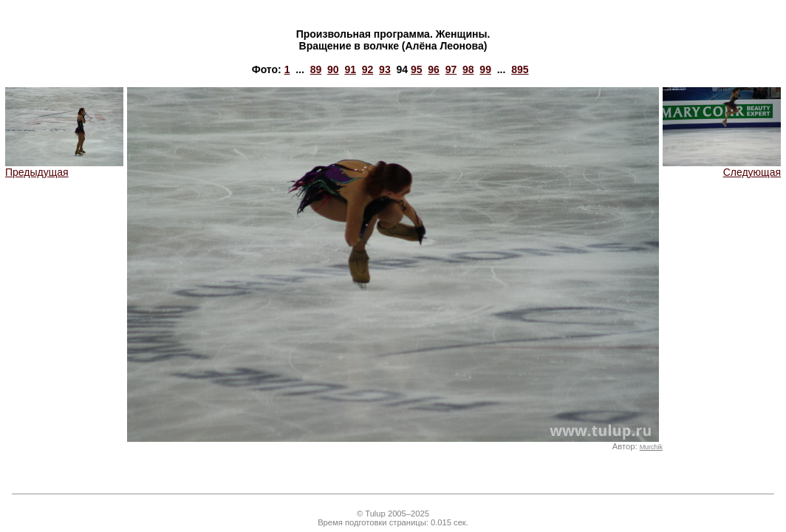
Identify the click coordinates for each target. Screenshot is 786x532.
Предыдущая (64, 167)
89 (316, 69)
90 (333, 69)
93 (385, 69)
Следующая (722, 167)
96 (434, 69)
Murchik (651, 447)
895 (520, 69)
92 (368, 69)
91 (350, 69)
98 (468, 69)
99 (485, 69)
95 (417, 69)
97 (451, 69)
